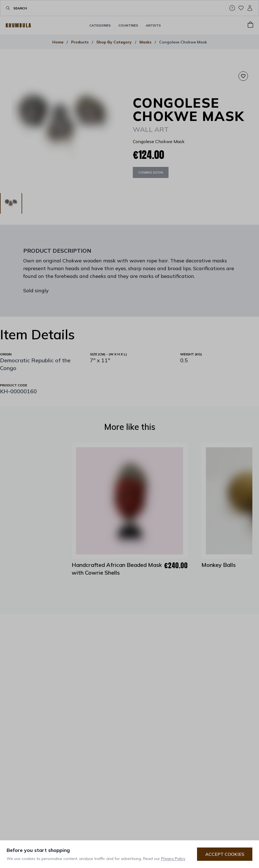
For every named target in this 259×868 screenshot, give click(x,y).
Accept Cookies (225, 854)
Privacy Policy (173, 859)
